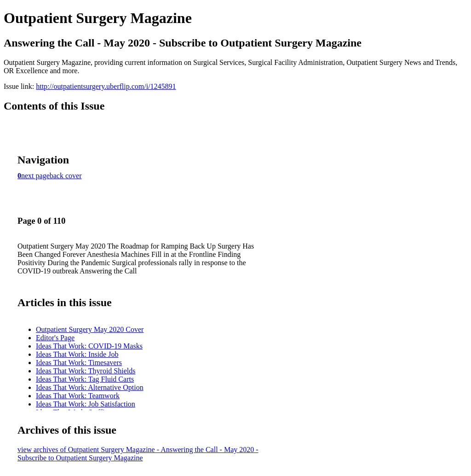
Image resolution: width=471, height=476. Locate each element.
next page (35, 176)
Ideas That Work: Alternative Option (90, 387)
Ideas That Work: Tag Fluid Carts (85, 379)
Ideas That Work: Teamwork (78, 396)
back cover (66, 176)
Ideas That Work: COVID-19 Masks (89, 346)
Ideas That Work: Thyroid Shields (86, 371)
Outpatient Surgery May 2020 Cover (90, 329)
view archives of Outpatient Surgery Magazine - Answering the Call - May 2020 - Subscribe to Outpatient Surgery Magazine (138, 454)
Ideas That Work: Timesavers (79, 363)
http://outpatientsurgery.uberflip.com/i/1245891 (106, 86)
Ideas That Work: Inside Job (77, 354)
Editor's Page (55, 338)
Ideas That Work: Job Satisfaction (86, 404)
